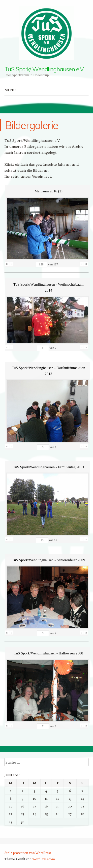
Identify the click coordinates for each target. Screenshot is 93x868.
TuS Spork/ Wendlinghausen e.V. (44, 69)
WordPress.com (44, 859)
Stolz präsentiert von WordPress (28, 853)
